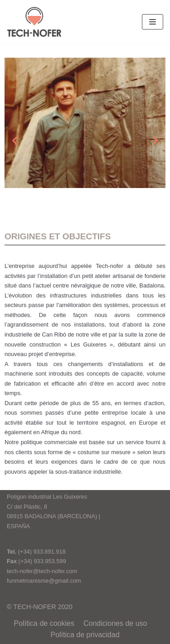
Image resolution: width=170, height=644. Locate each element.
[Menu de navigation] (153, 22)
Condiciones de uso (115, 623)
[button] (15, 141)
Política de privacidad (85, 635)
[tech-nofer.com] (34, 22)
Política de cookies (44, 623)
